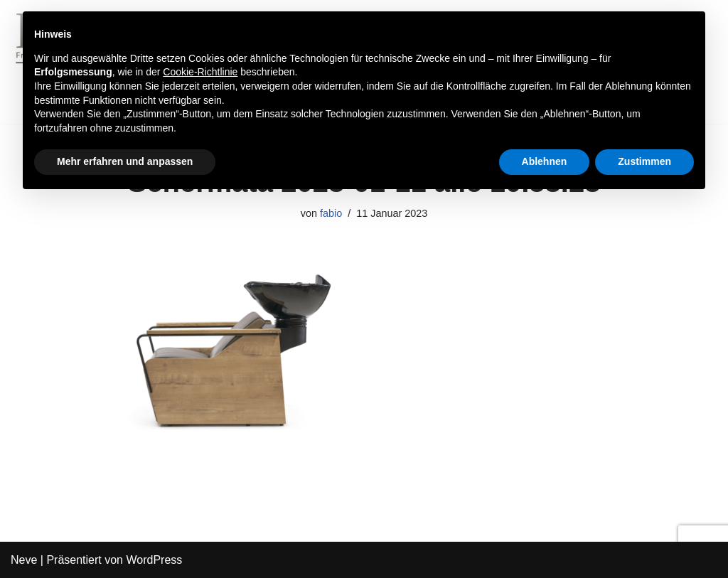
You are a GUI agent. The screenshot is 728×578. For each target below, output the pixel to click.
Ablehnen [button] (545, 161)
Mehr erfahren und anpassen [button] (125, 161)
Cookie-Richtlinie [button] (200, 72)
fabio (331, 213)
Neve (24, 560)
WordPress (154, 560)
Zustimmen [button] (644, 161)
